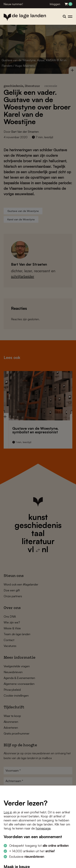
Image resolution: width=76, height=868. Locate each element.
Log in (8, 812)
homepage (43, 828)
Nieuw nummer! (13, 4)
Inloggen (55, 4)
